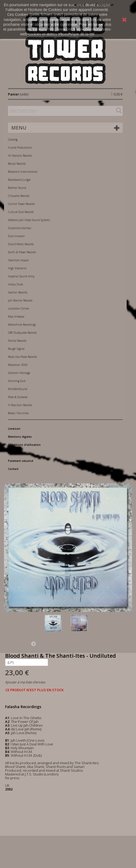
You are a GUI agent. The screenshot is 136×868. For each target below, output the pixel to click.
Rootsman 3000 (18, 365)
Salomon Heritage (19, 373)
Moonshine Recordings (22, 325)
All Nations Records (20, 156)
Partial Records (17, 341)
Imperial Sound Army (21, 276)
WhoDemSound (18, 389)
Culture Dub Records (21, 212)
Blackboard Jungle (19, 180)
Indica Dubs (15, 284)
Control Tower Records (21, 204)
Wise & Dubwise (18, 397)
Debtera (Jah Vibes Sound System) (29, 220)
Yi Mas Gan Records (20, 405)
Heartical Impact (18, 260)
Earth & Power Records (22, 252)
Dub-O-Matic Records (21, 244)
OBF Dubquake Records (22, 333)
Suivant (33, 643)
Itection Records (18, 292)
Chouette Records (19, 196)
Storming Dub (17, 381)
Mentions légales (20, 437)
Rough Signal (16, 349)
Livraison (14, 429)
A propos (14, 453)
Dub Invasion (16, 236)
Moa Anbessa (16, 317)
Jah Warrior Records (20, 300)
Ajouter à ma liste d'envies (25, 682)
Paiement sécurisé (21, 461)
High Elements (17, 268)
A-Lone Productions (20, 148)
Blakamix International (23, 172)
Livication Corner (19, 308)
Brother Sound (17, 188)
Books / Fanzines (18, 413)
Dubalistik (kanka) (20, 228)
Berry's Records (17, 164)
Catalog (13, 139)
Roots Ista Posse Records (22, 357)
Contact (13, 469)
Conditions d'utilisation (24, 445)
